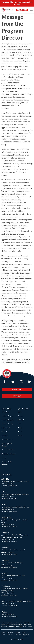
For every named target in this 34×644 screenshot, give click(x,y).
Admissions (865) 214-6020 (9, 541)
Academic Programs (8, 416)
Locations (5, 436)
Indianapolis (6, 518)
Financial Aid (6, 428)
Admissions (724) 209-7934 (9, 595)
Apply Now (17, 396)
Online (4, 612)
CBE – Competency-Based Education (16, 601)
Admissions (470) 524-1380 (9, 554)
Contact (21, 436)
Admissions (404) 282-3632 (9, 498)
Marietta (5, 548)
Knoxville (5, 533)
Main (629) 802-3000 (8, 565)
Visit (19, 424)
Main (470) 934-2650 (8, 552)
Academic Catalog (7, 424)
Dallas (4, 505)
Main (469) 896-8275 (8, 509)
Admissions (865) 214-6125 (9, 606)
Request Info (22, 10)
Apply (20, 428)
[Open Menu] (31, 10)
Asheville (5, 479)
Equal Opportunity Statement (26, 634)
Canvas (20, 416)
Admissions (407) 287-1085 (9, 580)
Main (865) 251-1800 (8, 539)
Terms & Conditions (18, 633)
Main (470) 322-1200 (7, 496)
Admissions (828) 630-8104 (9, 486)
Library (20, 412)
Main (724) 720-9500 (8, 593)
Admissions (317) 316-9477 (9, 526)
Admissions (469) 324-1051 (9, 511)
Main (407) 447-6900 (8, 578)
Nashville (5, 560)
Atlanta (4, 492)
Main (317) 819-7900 (8, 524)
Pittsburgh (6, 586)
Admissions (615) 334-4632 (9, 567)
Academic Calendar (8, 420)
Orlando (5, 573)
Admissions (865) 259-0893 (9, 616)
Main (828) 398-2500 (8, 483)
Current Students (7, 440)
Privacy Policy (4, 633)
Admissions (5, 412)
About (4, 458)
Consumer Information (9, 454)
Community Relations (9, 450)
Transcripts (5, 432)
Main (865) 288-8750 (8, 614)
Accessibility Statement (10, 633)
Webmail (21, 420)
